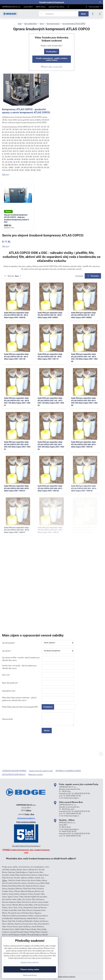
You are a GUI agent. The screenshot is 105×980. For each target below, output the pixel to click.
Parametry (93, 276)
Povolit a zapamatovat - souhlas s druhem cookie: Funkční (52, 59)
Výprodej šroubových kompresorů (52, 2)
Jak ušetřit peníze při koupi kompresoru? (26, 846)
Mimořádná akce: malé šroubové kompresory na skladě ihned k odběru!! (41, 858)
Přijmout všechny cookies (30, 969)
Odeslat (47, 730)
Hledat (83, 14)
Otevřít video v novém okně (52, 67)
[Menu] (100, 14)
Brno (32, 814)
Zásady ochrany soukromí (66, 976)
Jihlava (28, 810)
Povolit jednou (52, 51)
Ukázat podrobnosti (30, 975)
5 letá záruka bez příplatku (26, 822)
